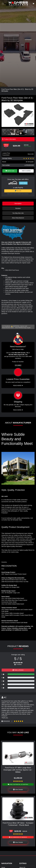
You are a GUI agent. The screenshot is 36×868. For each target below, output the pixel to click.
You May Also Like (18, 213)
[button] (32, 115)
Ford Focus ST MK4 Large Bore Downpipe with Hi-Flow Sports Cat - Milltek (18, 770)
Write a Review (18, 670)
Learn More (23, 183)
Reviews (18, 208)
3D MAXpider (30, 162)
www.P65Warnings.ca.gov (23, 328)
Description (18, 203)
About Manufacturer (18, 218)
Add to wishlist (26, 171)
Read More (18, 386)
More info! (31, 154)
